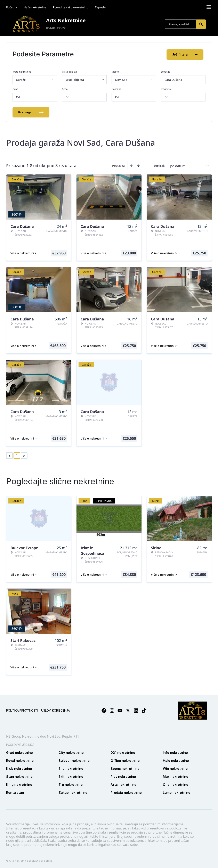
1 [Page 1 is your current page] (17, 455)
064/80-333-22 (56, 28)
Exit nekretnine (71, 776)
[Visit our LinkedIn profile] (136, 710)
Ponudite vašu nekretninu (71, 7)
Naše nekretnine (35, 7)
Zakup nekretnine (73, 792)
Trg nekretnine (71, 784)
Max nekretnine (176, 776)
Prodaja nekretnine (126, 792)
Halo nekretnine (176, 760)
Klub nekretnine (19, 768)
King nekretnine (19, 784)
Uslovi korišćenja (55, 710)
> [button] (24, 455)
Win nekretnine (175, 768)
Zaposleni (102, 7)
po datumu (179, 165)
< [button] (9, 455)
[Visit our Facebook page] (104, 710)
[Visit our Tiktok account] (144, 710)
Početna (12, 7)
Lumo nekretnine (177, 792)
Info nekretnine (175, 752)
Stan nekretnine (19, 776)
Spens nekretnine (125, 768)
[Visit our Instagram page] (112, 710)
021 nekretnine (123, 752)
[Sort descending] (138, 165)
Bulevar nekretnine (74, 760)
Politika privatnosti (22, 710)
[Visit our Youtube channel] (120, 710)
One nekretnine (176, 784)
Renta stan (15, 792)
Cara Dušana (173, 79)
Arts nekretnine (123, 784)
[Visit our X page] (128, 710)
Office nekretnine (125, 760)
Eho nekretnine (71, 768)
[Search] (201, 24)
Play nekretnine (123, 776)
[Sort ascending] (131, 165)
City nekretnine (71, 752)
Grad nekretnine (19, 752)
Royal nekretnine (20, 760)
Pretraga (31, 111)
